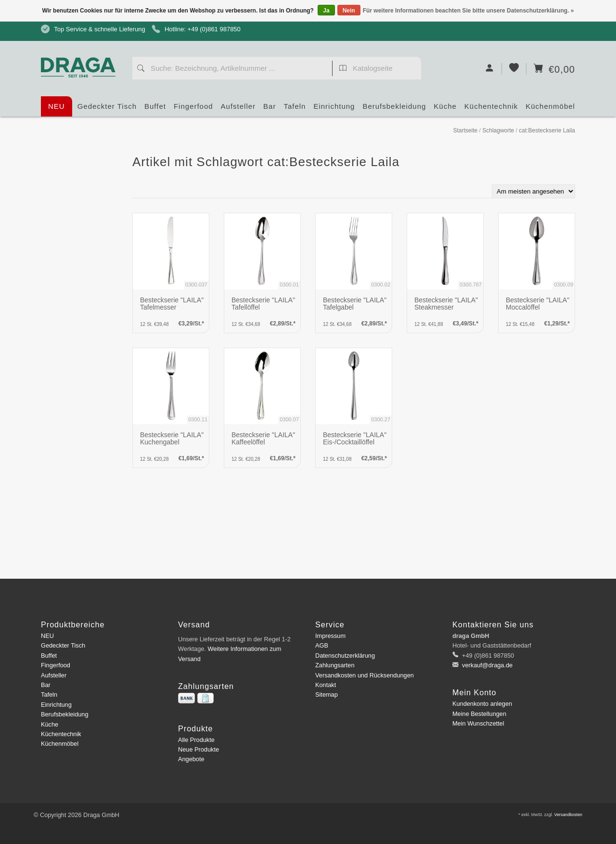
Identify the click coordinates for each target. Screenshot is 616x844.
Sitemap (327, 695)
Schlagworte (498, 130)
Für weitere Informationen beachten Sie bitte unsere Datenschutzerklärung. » (468, 11)
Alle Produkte (196, 740)
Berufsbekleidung (394, 109)
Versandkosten (568, 815)
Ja (326, 11)
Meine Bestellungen (479, 714)
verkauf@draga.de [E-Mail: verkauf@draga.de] (487, 665)
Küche (445, 109)
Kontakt (326, 685)
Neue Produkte (199, 749)
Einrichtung (334, 109)
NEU (57, 106)
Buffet (155, 109)
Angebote (191, 759)
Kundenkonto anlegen (482, 704)
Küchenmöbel (550, 109)
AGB (322, 645)
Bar (269, 109)
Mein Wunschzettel (478, 723)
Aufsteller (238, 109)
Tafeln (295, 109)
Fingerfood (193, 109)
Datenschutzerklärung (345, 656)
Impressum (330, 636)
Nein (349, 11)
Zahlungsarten (335, 665)
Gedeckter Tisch (107, 109)
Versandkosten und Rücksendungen (365, 675)
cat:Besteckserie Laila (547, 130)
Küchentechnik (491, 109)
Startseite (465, 130)
